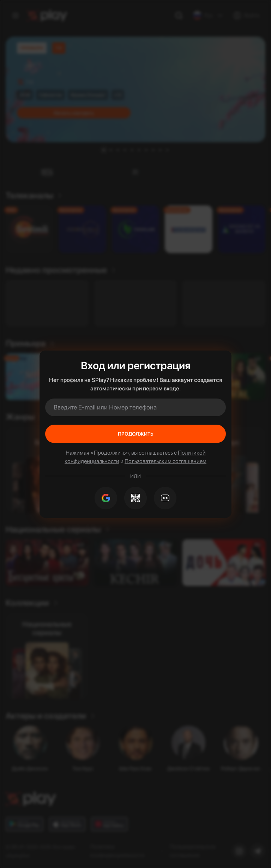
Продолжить (136, 434)
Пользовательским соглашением (165, 461)
